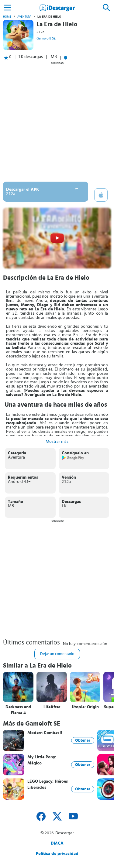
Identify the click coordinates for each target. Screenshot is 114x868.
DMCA (57, 843)
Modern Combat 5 (45, 733)
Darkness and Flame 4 (18, 710)
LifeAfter (52, 707)
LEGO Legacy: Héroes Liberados (48, 784)
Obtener (83, 740)
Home (7, 17)
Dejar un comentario (57, 654)
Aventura (24, 17)
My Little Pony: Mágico (42, 760)
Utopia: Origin (85, 707)
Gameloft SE (46, 38)
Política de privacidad (57, 854)
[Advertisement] (57, 122)
